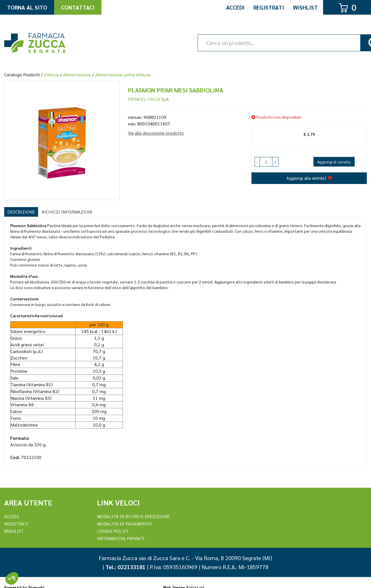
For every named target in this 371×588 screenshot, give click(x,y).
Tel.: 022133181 (125, 567)
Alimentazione (77, 75)
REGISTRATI (16, 524)
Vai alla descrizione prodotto (156, 133)
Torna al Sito (27, 7)
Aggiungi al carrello (334, 162)
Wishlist (305, 7)
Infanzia (51, 75)
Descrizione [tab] (21, 212)
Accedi (235, 7)
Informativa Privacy (121, 538)
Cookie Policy (113, 531)
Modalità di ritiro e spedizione (133, 516)
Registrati (269, 7)
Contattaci (78, 7)
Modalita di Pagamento (124, 524)
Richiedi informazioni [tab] (67, 212)
